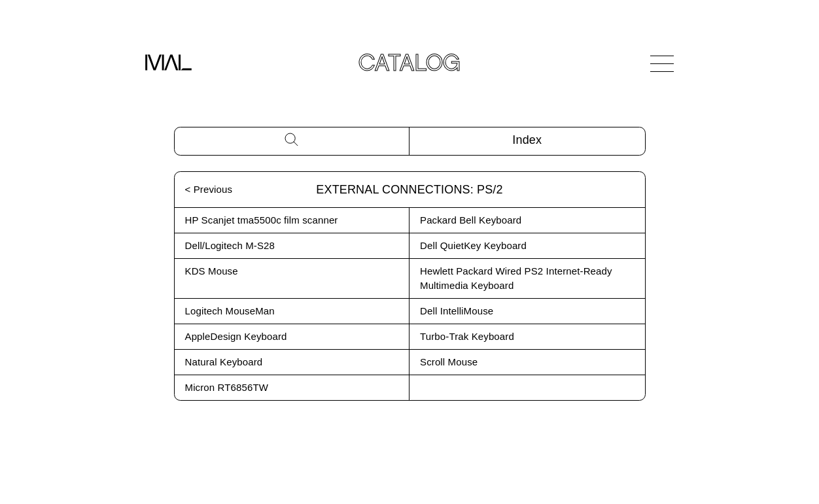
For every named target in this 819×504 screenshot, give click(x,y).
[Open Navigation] (662, 63)
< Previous (209, 189)
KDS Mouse (212, 271)
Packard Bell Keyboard (471, 220)
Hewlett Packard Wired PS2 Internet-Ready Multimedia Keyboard (516, 278)
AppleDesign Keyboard (236, 336)
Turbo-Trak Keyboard (467, 336)
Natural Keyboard (224, 362)
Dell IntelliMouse (457, 311)
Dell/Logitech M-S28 (230, 245)
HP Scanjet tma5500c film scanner (262, 220)
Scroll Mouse (449, 362)
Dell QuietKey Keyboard (473, 245)
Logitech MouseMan (230, 311)
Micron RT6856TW (227, 387)
